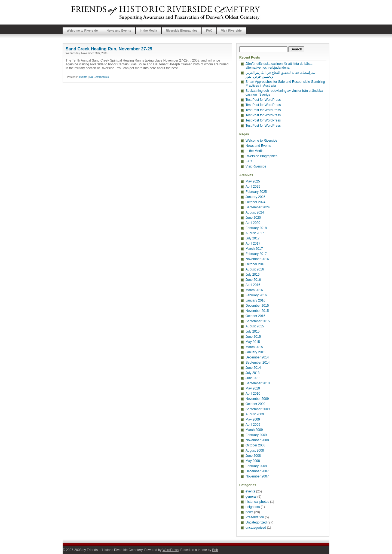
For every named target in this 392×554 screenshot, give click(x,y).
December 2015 (257, 306)
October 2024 (255, 202)
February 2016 (256, 295)
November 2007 (257, 476)
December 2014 (257, 357)
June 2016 (253, 280)
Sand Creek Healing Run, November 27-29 (109, 49)
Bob (215, 550)
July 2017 (252, 238)
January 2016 (255, 300)
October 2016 (255, 264)
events (83, 77)
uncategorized (256, 528)
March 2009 (254, 430)
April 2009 (253, 425)
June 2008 (253, 456)
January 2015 (255, 352)
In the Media (149, 31)
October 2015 (255, 316)
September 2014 (258, 363)
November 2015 (257, 311)
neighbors (253, 507)
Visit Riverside (231, 31)
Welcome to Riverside (82, 31)
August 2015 (255, 326)
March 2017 (254, 249)
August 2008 (255, 450)
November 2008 (257, 440)
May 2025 (253, 181)
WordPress (171, 550)
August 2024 (255, 212)
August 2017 (255, 233)
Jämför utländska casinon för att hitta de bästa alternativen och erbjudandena (279, 66)
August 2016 (255, 269)
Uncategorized (256, 522)
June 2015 (253, 337)
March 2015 (254, 347)
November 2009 (257, 399)
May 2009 (253, 419)
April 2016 (253, 285)
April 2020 (253, 223)
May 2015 (253, 342)
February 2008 (256, 466)
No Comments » (99, 77)
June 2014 (253, 368)
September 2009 (258, 409)
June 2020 (253, 218)
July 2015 (252, 331)
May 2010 (253, 388)
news (249, 512)
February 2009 (256, 435)
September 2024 (258, 207)
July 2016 (252, 275)
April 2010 (253, 394)
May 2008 (253, 461)
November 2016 (257, 259)
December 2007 (257, 471)
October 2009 (255, 404)
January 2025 (255, 197)
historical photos (257, 502)
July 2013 (252, 373)
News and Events (119, 31)
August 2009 (255, 414)
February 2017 (256, 254)
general (251, 497)
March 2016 (254, 290)
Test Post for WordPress (263, 100)
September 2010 (258, 383)
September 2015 (258, 321)
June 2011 (253, 378)
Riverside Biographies (182, 31)
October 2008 (255, 445)
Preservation (255, 517)
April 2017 (253, 243)
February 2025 (256, 192)
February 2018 (256, 228)
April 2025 (253, 187)
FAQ (209, 31)
